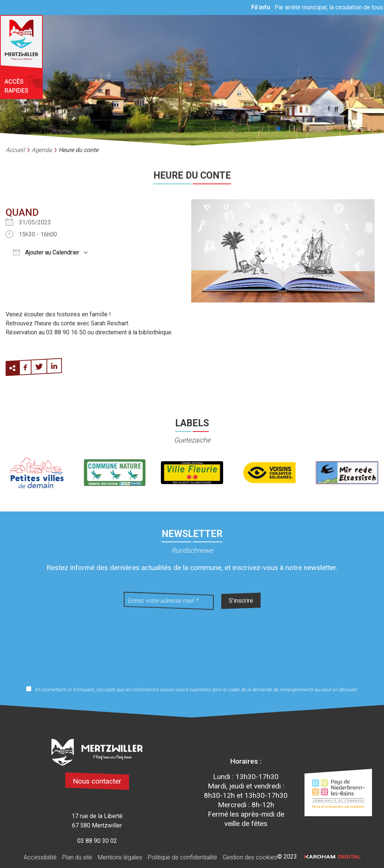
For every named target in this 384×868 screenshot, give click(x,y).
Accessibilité (40, 857)
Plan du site (77, 857)
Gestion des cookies (250, 857)
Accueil (15, 150)
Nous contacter (97, 781)
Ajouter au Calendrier (46, 252)
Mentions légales (120, 857)
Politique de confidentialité (182, 857)
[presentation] (192, 643)
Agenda (42, 150)
